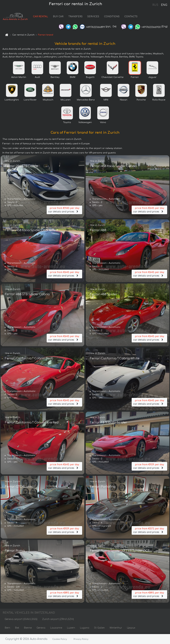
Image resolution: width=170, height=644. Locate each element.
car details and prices (64, 210)
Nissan (124, 101)
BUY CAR (61, 17)
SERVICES (96, 17)
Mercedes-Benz (86, 101)
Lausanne (56, 629)
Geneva (41, 629)
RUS (155, 5)
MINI (106, 101)
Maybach (48, 101)
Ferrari (135, 78)
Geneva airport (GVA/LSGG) (21, 620)
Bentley (55, 78)
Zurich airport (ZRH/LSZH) (58, 620)
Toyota (67, 123)
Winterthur (116, 629)
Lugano (85, 629)
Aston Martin (19, 78)
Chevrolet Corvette (112, 78)
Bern (7, 629)
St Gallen (99, 629)
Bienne (28, 629)
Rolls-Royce (159, 101)
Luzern (71, 629)
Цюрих (131, 629)
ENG (164, 5)
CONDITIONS (115, 17)
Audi (37, 78)
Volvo (103, 123)
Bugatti (90, 78)
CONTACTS (134, 17)
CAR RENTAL (43, 17)
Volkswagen (85, 123)
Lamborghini (12, 101)
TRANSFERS (78, 17)
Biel (17, 629)
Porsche (141, 101)
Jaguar (152, 78)
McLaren (66, 101)
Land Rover (30, 101)
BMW (73, 78)
